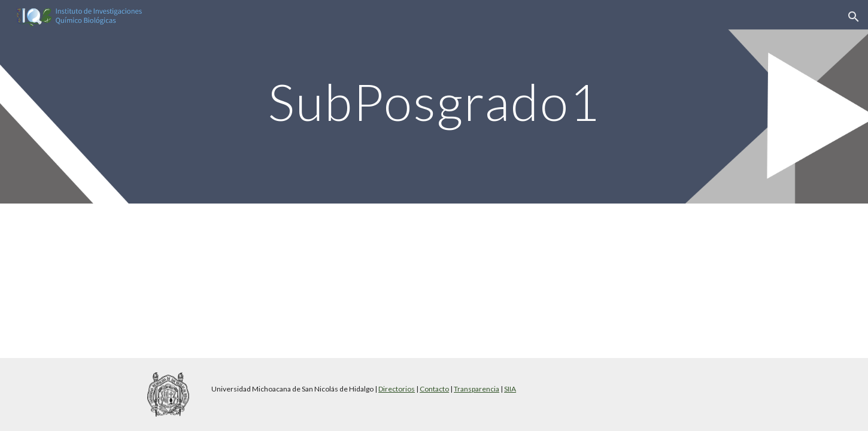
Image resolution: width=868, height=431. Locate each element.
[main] (434, 101)
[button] (854, 17)
